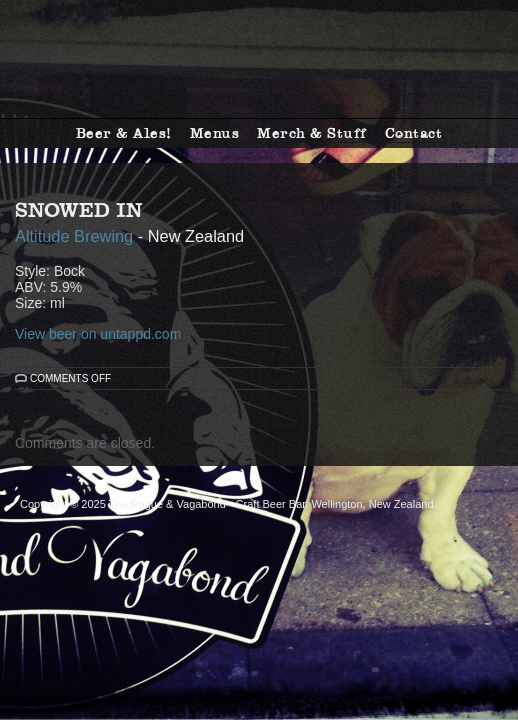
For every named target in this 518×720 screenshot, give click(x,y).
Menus (215, 133)
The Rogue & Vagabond (259, 59)
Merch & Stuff (312, 133)
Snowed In (79, 210)
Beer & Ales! (124, 133)
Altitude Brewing (74, 236)
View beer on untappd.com (98, 334)
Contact (414, 133)
